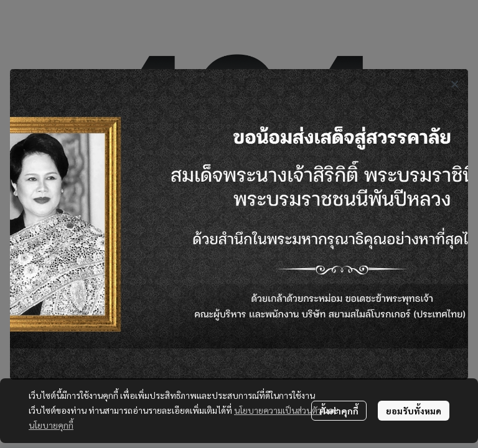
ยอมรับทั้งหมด (414, 411)
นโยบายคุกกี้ (51, 425)
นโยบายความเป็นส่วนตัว (278, 410)
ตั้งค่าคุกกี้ (339, 411)
